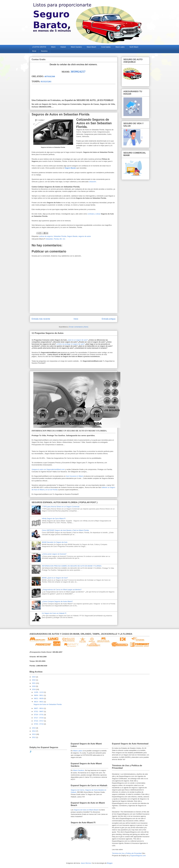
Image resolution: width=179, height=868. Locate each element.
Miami (53, 47)
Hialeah (63, 47)
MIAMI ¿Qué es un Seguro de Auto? (55, 578)
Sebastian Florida (60, 236)
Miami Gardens (76, 47)
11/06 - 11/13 (39, 692)
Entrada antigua (109, 319)
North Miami (134, 47)
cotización (92, 182)
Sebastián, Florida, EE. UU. (56, 239)
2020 (34, 686)
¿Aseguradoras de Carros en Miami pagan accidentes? (62, 590)
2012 (34, 737)
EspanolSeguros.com (138, 856)
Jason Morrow (86, 863)
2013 (34, 734)
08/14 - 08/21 (39, 702)
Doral (34, 51)
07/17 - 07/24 (39, 718)
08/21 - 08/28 (39, 698)
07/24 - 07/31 (39, 715)
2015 (34, 728)
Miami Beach (91, 47)
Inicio (76, 319)
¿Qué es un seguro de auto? (77, 340)
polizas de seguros (46, 236)
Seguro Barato (70, 168)
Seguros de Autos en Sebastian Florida (48, 704)
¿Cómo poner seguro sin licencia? (54, 554)
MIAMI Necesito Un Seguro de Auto (55, 542)
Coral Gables (106, 47)
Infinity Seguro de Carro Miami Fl (54, 519)
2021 (34, 683)
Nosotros (44, 51)
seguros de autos (85, 236)
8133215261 (46, 82)
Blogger (110, 863)
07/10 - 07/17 (39, 721)
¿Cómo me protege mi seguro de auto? (70, 344)
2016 (34, 689)
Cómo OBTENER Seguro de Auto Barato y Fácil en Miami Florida (65, 530)
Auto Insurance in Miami (74, 476)
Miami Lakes (120, 47)
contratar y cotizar (94, 214)
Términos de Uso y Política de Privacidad (127, 853)
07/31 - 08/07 (39, 711)
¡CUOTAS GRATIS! (39, 47)
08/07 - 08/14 (39, 708)
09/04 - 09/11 (39, 695)
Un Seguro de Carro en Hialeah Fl (54, 613)
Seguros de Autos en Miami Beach (86, 810)
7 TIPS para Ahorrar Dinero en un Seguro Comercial (61, 507)
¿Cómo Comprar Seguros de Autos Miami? (57, 601)
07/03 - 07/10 (39, 724)
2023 (34, 677)
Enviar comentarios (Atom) (79, 327)
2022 (34, 680)
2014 (34, 731)
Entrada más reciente (41, 319)
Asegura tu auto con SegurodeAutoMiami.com (48, 469)
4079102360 (50, 76)
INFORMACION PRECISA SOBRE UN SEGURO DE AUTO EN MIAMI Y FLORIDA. (72, 566)
